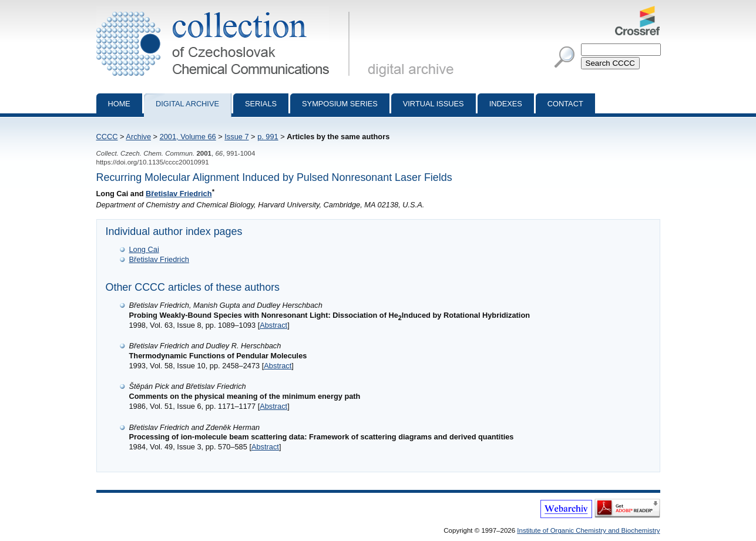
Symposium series (340, 104)
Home (119, 104)
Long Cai (144, 249)
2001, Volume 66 (188, 137)
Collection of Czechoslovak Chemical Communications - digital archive (225, 11)
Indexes (506, 104)
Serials (261, 104)
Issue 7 (236, 137)
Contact (565, 104)
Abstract (273, 325)
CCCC (107, 137)
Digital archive (187, 104)
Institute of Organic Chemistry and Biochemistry (588, 530)
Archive (138, 137)
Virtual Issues (434, 104)
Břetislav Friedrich (179, 194)
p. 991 (268, 137)
